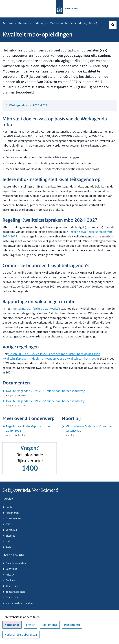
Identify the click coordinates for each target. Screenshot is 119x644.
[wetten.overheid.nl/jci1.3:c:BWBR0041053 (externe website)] (30, 431)
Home (8, 23)
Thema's (23, 23)
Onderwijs (39, 23)
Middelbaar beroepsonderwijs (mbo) (73, 23)
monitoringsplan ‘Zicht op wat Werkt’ (35, 309)
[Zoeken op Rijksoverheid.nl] (113, 25)
